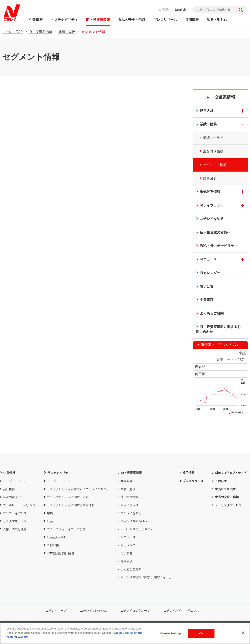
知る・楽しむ (218, 20)
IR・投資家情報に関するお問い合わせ (217, 329)
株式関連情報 (207, 192)
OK (201, 633)
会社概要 (7, 489)
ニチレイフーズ (59, 611)
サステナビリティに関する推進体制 (69, 505)
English (180, 9)
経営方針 (203, 111)
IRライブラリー (209, 206)
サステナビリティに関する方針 (66, 497)
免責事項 (203, 300)
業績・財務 (67, 32)
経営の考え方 (10, 497)
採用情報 (193, 20)
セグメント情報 (210, 164)
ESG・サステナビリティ (216, 246)
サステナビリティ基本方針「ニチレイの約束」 (77, 489)
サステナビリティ (65, 20)
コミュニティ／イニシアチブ (65, 529)
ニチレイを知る (209, 219)
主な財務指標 (209, 150)
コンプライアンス (13, 513)
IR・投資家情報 (99, 20)
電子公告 (203, 287)
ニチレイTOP (12, 32)
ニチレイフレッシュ (96, 611)
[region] (125, 633)
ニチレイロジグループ (138, 611)
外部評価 (51, 545)
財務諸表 (205, 178)
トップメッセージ (13, 481)
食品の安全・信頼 (132, 20)
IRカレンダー (207, 273)
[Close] (243, 633)
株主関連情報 (128, 497)
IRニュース (205, 260)
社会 (48, 521)
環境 (48, 513)
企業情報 (37, 20)
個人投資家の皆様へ (212, 233)
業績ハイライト (210, 137)
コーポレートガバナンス (18, 505)
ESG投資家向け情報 (59, 553)
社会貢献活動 (54, 537)
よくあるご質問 (209, 314)
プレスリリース (166, 20)
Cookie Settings (171, 633)
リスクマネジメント (15, 521)
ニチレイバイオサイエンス (184, 611)
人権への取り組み (13, 529)
